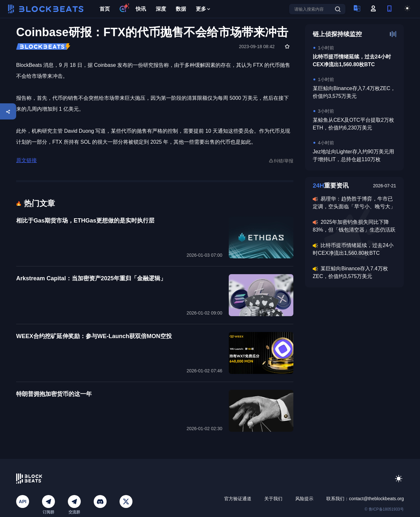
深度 (161, 9)
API (22, 501)
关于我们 (273, 499)
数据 (181, 9)
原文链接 (26, 160)
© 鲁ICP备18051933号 (384, 509)
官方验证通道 (238, 499)
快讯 (141, 9)
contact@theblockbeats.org (376, 499)
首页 (105, 9)
